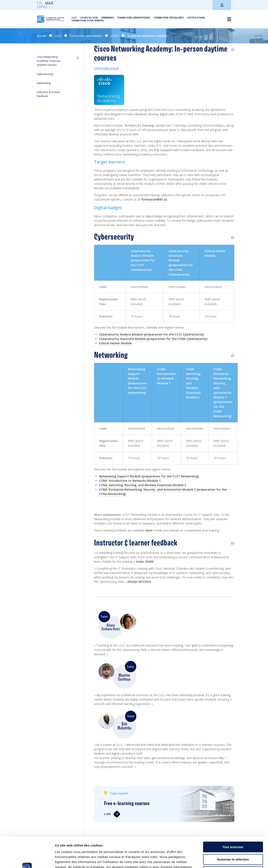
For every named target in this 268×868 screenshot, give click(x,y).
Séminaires (108, 18)
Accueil (42, 36)
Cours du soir (89, 18)
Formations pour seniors (88, 21)
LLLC (49, 3)
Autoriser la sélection (233, 829)
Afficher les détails (231, 860)
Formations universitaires (134, 18)
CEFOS (42, 7)
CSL (40, 3)
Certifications (196, 18)
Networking (44, 83)
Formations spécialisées (169, 18)
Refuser (233, 841)
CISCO (115, 36)
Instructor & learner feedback (48, 94)
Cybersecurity (45, 74)
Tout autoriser (233, 817)
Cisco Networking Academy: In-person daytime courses (49, 61)
